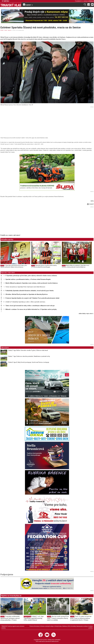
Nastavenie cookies (82, 626)
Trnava (2, 617)
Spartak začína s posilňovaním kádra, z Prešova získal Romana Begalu (44, 266)
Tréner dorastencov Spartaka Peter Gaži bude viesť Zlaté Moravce (25, 287)
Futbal (6, 30)
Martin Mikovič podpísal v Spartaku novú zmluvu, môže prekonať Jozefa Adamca (76, 266)
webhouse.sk (55, 641)
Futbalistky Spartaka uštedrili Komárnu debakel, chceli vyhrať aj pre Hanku (30, 291)
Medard (92, 1)
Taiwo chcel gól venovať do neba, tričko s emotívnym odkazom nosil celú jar (30, 306)
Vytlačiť (90, 204)
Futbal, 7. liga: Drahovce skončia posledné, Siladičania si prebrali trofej (29, 356)
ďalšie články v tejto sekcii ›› (86, 314)
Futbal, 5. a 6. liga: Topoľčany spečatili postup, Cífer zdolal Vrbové (34, 618)
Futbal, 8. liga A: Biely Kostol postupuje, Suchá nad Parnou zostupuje (29, 362)
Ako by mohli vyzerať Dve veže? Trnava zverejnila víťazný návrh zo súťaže (58, 618)
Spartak (9, 30)
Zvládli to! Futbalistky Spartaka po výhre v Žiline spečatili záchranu (25, 302)
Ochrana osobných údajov (47, 626)
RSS (69, 626)
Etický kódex (58, 626)
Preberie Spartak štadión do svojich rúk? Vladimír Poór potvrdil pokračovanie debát (32, 298)
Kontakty (73, 626)
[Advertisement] (47, 121)
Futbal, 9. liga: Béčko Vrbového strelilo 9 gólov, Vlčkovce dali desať (28, 350)
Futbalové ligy (27, 617)
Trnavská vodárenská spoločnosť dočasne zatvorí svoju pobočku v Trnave (10, 618)
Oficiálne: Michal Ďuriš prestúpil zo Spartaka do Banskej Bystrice (27, 294)
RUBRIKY (28, 5)
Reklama (65, 626)
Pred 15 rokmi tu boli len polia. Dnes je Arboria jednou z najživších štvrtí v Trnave (81, 618)
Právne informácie (34, 626)
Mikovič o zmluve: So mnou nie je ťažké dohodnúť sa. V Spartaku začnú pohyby (31, 309)
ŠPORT (2, 30)
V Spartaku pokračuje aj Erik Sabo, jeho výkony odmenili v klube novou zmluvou (14, 266)
